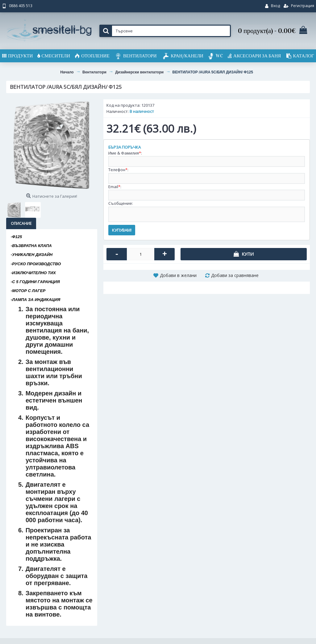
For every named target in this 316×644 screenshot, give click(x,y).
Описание (21, 223)
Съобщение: (121, 203)
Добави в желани (178, 275)
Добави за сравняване (235, 275)
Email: (115, 187)
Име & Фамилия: (125, 153)
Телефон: (118, 170)
